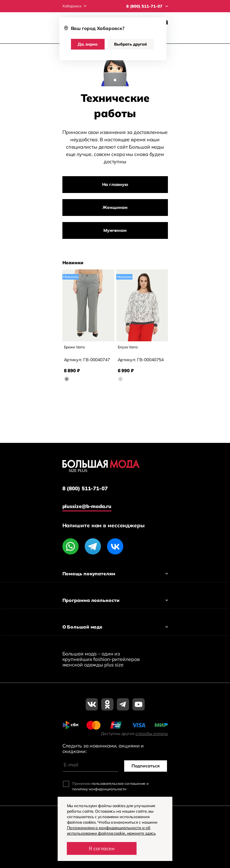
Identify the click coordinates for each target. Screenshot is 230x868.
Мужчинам (115, 230)
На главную (115, 184)
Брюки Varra (74, 347)
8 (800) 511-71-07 (85, 488)
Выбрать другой (130, 44)
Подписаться (146, 766)
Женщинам (115, 207)
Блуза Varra (128, 347)
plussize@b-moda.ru (87, 506)
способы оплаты (152, 733)
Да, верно (88, 44)
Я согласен (102, 848)
